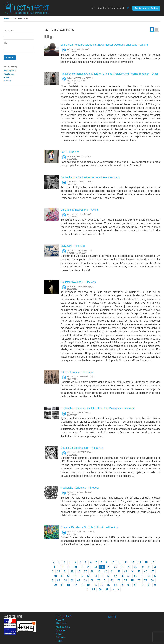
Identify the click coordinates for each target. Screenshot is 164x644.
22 (89, 567)
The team (61, 623)
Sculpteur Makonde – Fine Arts (78, 282)
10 (113, 563)
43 (126, 572)
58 (122, 576)
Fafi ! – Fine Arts (70, 152)
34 (65, 572)
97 (107, 589)
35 (72, 572)
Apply (10, 58)
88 (115, 585)
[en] (110, 617)
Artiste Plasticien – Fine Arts (77, 372)
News (59, 634)
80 (62, 585)
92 (142, 585)
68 (85, 580)
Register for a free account (111, 8)
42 (119, 572)
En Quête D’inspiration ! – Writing (80, 210)
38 (92, 572)
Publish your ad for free (146, 8)
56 (109, 576)
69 (92, 580)
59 (129, 576)
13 (133, 563)
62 (149, 576)
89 (122, 585)
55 (102, 576)
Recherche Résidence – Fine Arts (80, 488)
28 (129, 567)
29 (136, 567)
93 (149, 585)
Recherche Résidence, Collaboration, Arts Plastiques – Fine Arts (97, 408)
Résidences (9, 74)
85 (95, 585)
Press (59, 641)
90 (129, 585)
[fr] (129, 8)
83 (82, 585)
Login (92, 8)
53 (89, 576)
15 (146, 563)
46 (146, 572)
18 (62, 567)
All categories (10, 71)
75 (132, 580)
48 (55, 576)
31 (149, 567)
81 (69, 585)
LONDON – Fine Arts (73, 246)
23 (95, 567)
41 (112, 572)
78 (152, 580)
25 (109, 567)
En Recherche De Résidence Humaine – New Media (91, 177)
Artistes (7, 77)
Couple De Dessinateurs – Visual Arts (82, 448)
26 (115, 567)
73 (119, 580)
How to (60, 620)
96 (100, 589)
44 (132, 572)
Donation (61, 630)
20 (75, 567)
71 (106, 580)
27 (122, 567)
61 (142, 576)
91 (136, 585)
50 (69, 576)
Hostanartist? (63, 616)
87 (109, 585)
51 (75, 576)
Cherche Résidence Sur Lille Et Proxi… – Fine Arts (90, 527)
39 (99, 572)
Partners (7, 81)
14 (139, 563)
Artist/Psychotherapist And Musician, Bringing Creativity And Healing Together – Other (109, 74)
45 (139, 572)
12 (126, 563)
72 (112, 580)
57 (115, 576)
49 (62, 576)
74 (126, 580)
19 (69, 567)
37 (85, 572)
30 (142, 567)
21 (82, 567)
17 (55, 567)
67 (79, 580)
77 (146, 580)
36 (79, 572)
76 (139, 580)
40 (106, 572)
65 (65, 580)
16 (153, 563)
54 (95, 576)
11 (119, 563)
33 (59, 572)
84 (89, 585)
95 (94, 589)
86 (102, 585)
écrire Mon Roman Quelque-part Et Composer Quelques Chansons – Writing (104, 45)
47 (152, 572)
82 (75, 585)
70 (99, 580)
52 (82, 576)
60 (136, 576)
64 (59, 580)
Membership (63, 627)
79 (55, 585)
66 (72, 580)
